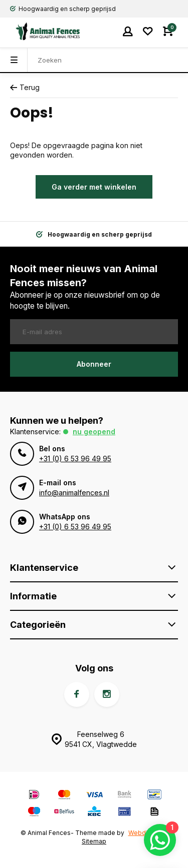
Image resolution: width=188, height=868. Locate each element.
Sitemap (94, 841)
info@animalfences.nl (74, 493)
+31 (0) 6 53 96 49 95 (75, 459)
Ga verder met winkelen (94, 187)
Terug (25, 87)
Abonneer (94, 364)
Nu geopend (94, 431)
